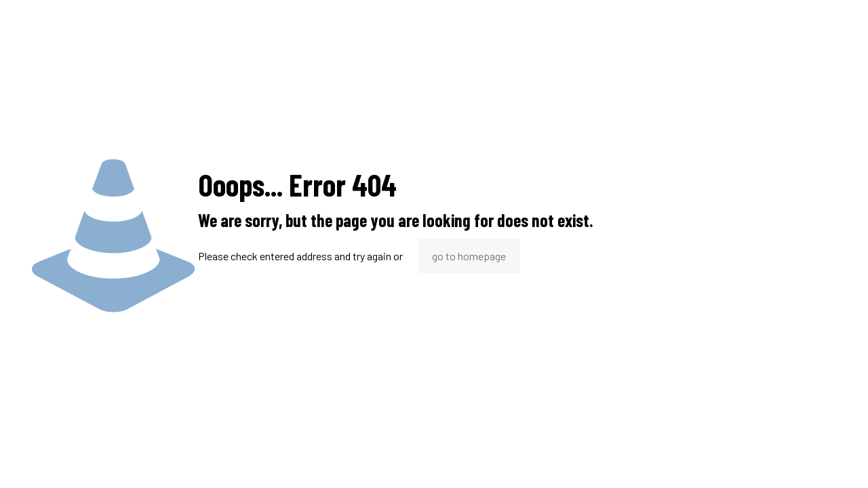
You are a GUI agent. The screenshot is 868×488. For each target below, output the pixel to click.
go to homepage (469, 256)
